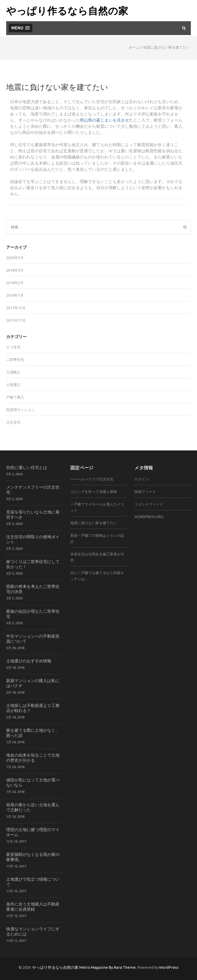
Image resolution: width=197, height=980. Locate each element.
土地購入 (13, 372)
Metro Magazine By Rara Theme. (108, 967)
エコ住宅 (13, 347)
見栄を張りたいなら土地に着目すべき (33, 514)
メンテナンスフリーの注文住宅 (33, 489)
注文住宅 (13, 422)
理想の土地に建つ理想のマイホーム (33, 832)
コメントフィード (149, 504)
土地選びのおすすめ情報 (29, 661)
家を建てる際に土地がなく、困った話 (33, 733)
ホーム (134, 47)
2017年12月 (16, 308)
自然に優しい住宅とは (27, 467)
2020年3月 (15, 258)
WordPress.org (149, 517)
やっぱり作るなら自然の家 (67, 10)
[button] (21, 28)
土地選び (13, 385)
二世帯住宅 (15, 360)
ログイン (142, 479)
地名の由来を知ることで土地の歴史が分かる (33, 757)
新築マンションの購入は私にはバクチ (33, 683)
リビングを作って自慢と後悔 (94, 492)
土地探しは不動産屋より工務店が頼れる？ (33, 708)
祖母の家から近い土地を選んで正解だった (33, 807)
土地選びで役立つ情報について (33, 882)
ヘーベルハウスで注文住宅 (92, 479)
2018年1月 (15, 295)
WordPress (169, 967)
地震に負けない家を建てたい (94, 523)
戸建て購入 (15, 397)
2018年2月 (15, 283)
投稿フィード (145, 492)
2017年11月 (16, 320)
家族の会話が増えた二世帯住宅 (33, 614)
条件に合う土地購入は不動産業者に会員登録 (33, 906)
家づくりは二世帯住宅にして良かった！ (33, 564)
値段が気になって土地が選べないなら (33, 782)
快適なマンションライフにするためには (33, 931)
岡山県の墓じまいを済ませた (106, 120)
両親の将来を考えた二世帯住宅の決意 (33, 589)
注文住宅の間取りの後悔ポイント (33, 539)
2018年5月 (15, 270)
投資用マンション (21, 410)
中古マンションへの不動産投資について (33, 638)
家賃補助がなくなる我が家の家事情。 (33, 857)
